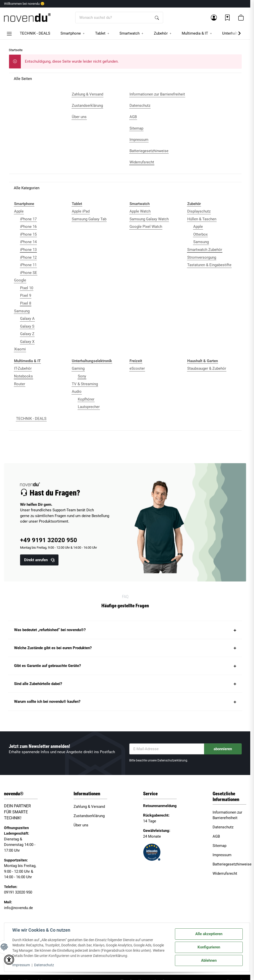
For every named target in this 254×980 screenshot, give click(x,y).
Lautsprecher (89, 407)
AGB (216, 836)
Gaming (78, 368)
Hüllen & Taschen (202, 219)
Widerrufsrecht (225, 873)
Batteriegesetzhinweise (232, 864)
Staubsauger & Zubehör (207, 368)
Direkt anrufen (39, 560)
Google (20, 280)
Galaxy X (27, 342)
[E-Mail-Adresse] (167, 749)
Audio (77, 391)
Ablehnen (209, 960)
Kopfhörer (86, 399)
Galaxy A (27, 319)
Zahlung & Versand (89, 807)
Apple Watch (140, 211)
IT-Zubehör (23, 368)
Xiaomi (20, 349)
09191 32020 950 (18, 892)
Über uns (81, 825)
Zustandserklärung (89, 816)
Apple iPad (81, 211)
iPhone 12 (28, 257)
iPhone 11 (28, 265)
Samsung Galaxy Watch (149, 219)
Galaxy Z (27, 334)
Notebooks (23, 376)
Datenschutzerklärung (172, 760)
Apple (19, 211)
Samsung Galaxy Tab (89, 219)
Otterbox (200, 234)
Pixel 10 (27, 288)
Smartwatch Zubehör (205, 250)
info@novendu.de (18, 908)
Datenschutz (44, 965)
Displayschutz (199, 211)
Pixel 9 (26, 296)
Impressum (21, 965)
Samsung (22, 311)
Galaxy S (27, 326)
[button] (214, 18)
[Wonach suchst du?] (113, 18)
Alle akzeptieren (209, 934)
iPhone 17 (28, 219)
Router (20, 384)
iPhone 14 (28, 242)
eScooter (137, 368)
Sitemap (219, 846)
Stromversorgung (202, 257)
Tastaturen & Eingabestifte (209, 265)
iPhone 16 (28, 227)
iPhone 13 (28, 250)
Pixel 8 (26, 303)
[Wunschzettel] (227, 18)
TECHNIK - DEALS (31, 419)
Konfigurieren (209, 947)
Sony (82, 376)
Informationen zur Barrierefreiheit (227, 815)
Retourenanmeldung (160, 806)
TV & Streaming (85, 384)
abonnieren (223, 749)
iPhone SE (29, 273)
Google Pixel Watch (146, 227)
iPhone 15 (28, 234)
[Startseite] (27, 18)
